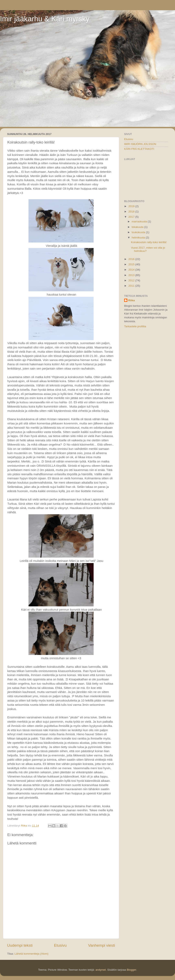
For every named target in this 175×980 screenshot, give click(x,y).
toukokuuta (139, 232)
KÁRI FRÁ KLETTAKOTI (139, 149)
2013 (132, 275)
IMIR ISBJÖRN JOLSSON (140, 144)
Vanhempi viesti (102, 945)
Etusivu (60, 945)
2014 (132, 270)
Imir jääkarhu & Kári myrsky (45, 19)
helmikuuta (139, 238)
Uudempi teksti (20, 945)
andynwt (101, 970)
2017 (132, 217)
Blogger (131, 970)
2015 (132, 264)
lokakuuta (138, 227)
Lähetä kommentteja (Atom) (31, 954)
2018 (132, 212)
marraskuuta (140, 221)
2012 (132, 280)
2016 (132, 259)
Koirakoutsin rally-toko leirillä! (149, 242)
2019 (132, 206)
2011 (132, 286)
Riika (131, 300)
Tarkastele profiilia (135, 326)
